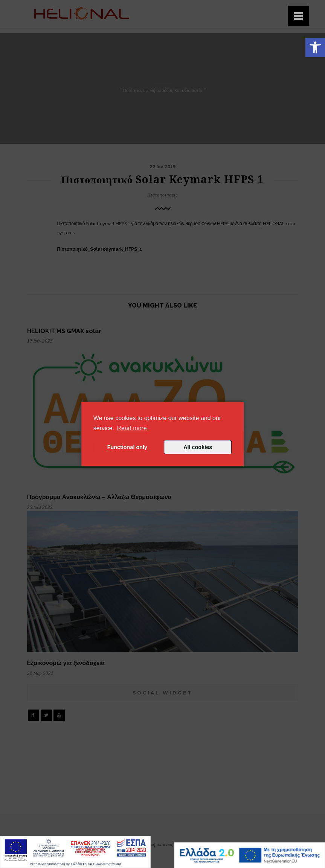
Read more (132, 428)
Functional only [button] (127, 447)
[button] (315, 47)
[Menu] (298, 16)
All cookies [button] (198, 447)
